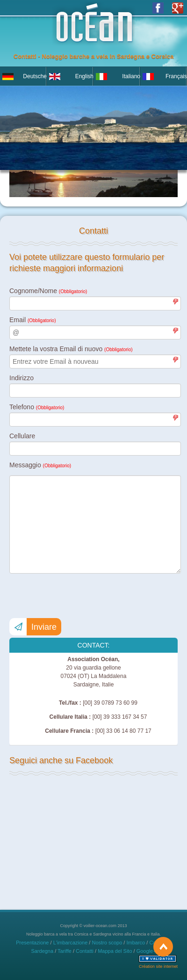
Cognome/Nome (48, 291)
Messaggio (40, 465)
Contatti (85, 951)
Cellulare (22, 436)
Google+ (146, 951)
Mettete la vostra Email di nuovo (71, 349)
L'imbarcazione (71, 943)
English (84, 76)
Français (176, 76)
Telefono (37, 407)
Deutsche (35, 76)
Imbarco (136, 943)
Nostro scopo (107, 943)
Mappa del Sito (115, 951)
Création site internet (158, 966)
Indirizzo (22, 378)
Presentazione (32, 943)
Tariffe (65, 951)
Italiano (131, 76)
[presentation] (80, 597)
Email (33, 320)
